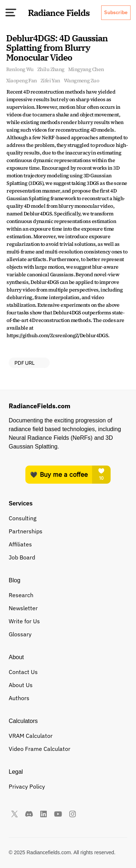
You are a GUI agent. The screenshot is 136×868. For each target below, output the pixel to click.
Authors (19, 698)
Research (21, 595)
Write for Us (24, 621)
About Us (21, 685)
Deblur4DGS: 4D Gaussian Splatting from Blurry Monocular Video (58, 48)
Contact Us (23, 672)
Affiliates (20, 544)
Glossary (20, 634)
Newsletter (23, 608)
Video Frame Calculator (40, 749)
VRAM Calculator (31, 736)
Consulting (22, 518)
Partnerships (26, 531)
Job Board (22, 557)
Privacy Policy (27, 786)
